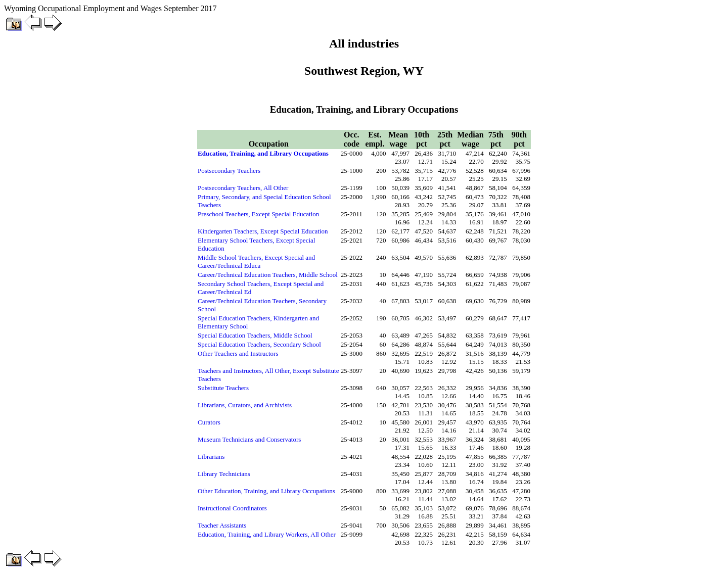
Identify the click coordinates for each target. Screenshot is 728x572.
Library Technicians (224, 474)
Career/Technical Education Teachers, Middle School (268, 275)
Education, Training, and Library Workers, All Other (267, 534)
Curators (209, 422)
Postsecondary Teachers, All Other (243, 188)
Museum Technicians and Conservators (249, 439)
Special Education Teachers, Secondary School (259, 344)
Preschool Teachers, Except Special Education (258, 214)
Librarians (211, 457)
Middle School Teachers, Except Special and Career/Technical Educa (256, 261)
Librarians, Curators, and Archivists (245, 405)
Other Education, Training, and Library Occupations (266, 491)
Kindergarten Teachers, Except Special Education (263, 231)
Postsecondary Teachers (229, 171)
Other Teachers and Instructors (238, 353)
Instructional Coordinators (232, 508)
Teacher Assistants (222, 525)
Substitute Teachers (223, 388)
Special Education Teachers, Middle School (255, 335)
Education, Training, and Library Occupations (263, 153)
